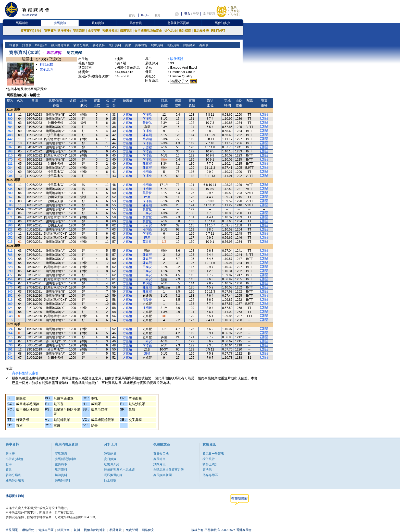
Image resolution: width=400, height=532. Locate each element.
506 (10, 205)
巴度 (147, 197)
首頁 (132, 15)
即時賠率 (41, 45)
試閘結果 (189, 45)
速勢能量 (110, 454)
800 (10, 119)
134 (10, 354)
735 (10, 189)
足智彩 (235, 11)
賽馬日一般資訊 (213, 454)
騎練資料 (157, 45)
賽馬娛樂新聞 (162, 475)
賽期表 (203, 45)
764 (10, 333)
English (146, 15)
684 (10, 127)
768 (10, 255)
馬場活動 (22, 23)
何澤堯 (147, 115)
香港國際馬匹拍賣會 (148, 31)
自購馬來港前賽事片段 (169, 470)
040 (10, 172)
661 (10, 341)
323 (10, 143)
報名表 (13, 45)
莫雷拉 (147, 193)
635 (10, 201)
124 (10, 308)
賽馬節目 (159, 459)
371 (10, 217)
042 (10, 358)
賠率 (9, 464)
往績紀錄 (46, 64)
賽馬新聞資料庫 (66, 459)
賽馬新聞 (79, 31)
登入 (187, 14)
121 (10, 164)
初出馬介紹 (112, 464)
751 (10, 123)
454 (10, 279)
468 (10, 209)
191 (10, 349)
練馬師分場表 (60, 45)
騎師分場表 (81, 45)
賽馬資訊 (60, 23)
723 (10, 259)
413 (10, 213)
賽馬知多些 (201, 31)
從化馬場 (170, 31)
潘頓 (147, 354)
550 (10, 131)
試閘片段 (159, 464)
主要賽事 (94, 31)
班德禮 (147, 147)
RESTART (218, 31)
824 (10, 329)
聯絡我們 (28, 530)
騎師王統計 (210, 464)
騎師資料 (61, 475)
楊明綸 (147, 172)
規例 (77, 530)
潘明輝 (147, 189)
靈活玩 (207, 470)
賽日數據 (110, 459)
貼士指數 (110, 480)
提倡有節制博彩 (95, 530)
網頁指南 (64, 530)
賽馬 (233, 7)
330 (10, 221)
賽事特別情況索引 (25, 373)
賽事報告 (140, 45)
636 (10, 345)
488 (10, 135)
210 (10, 155)
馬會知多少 (222, 23)
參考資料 (98, 45)
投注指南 (185, 31)
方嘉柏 (127, 115)
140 (10, 234)
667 (10, 197)
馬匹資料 (173, 45)
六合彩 (235, 15)
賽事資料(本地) (31, 31)
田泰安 (147, 213)
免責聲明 (132, 530)
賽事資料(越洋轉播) (57, 31)
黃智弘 (147, 123)
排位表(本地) (14, 459)
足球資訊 (98, 23)
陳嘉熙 (147, 135)
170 (10, 160)
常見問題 (209, 14)
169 (10, 304)
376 (10, 287)
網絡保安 (148, 530)
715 (10, 337)
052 (10, 238)
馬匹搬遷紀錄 (113, 475)
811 (10, 251)
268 (10, 151)
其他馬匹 (46, 70)
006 (10, 176)
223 (10, 229)
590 (10, 271)
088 (10, 312)
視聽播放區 (110, 31)
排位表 (26, 45)
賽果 (127, 45)
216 (10, 300)
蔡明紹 (147, 139)
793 (10, 185)
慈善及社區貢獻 (178, 23)
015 (10, 242)
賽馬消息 (61, 454)
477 (10, 275)
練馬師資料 (62, 480)
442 (10, 139)
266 (10, 225)
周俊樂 (147, 300)
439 (10, 283)
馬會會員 (136, 23)
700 (10, 193)
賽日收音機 (161, 454)
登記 (196, 14)
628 (10, 267)
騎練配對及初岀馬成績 (119, 470)
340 (10, 292)
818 (10, 115)
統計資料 (114, 45)
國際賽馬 (126, 31)
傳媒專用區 (210, 475)
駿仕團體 (177, 59)
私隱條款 (116, 530)
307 (10, 147)
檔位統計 (209, 459)
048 (10, 316)
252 (10, 296)
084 (10, 168)
